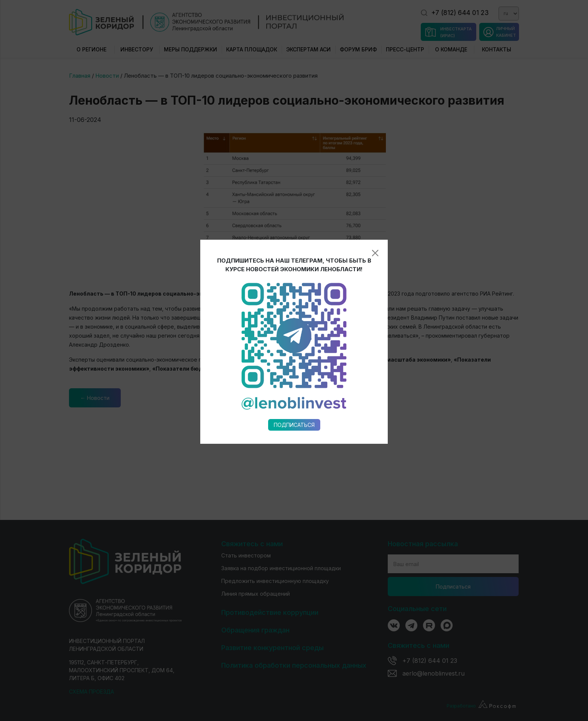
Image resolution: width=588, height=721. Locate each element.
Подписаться (294, 330)
